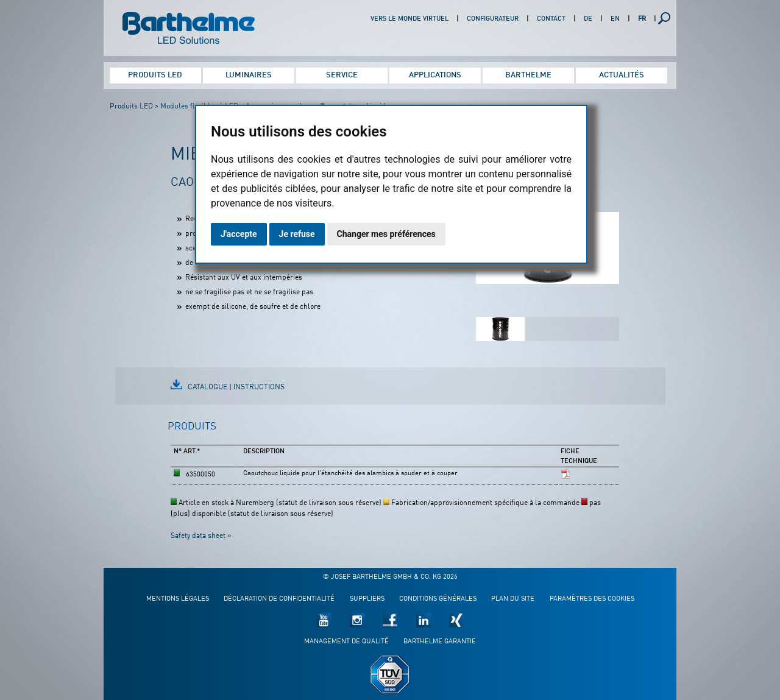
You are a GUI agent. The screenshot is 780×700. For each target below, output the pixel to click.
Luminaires (249, 75)
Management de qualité (346, 642)
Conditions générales (438, 599)
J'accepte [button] (239, 234)
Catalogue (207, 387)
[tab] (192, 432)
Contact (551, 19)
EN (615, 19)
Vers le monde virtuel (409, 19)
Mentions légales (178, 599)
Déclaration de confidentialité (279, 599)
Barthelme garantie (440, 642)
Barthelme (528, 75)
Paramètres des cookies (592, 599)
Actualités (622, 75)
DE (588, 19)
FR (642, 19)
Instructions (259, 387)
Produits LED (155, 75)
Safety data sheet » (201, 536)
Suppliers (367, 599)
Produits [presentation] (192, 427)
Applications (435, 75)
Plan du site (513, 599)
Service (342, 75)
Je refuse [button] (297, 234)
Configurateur (493, 19)
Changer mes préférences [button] (386, 234)
